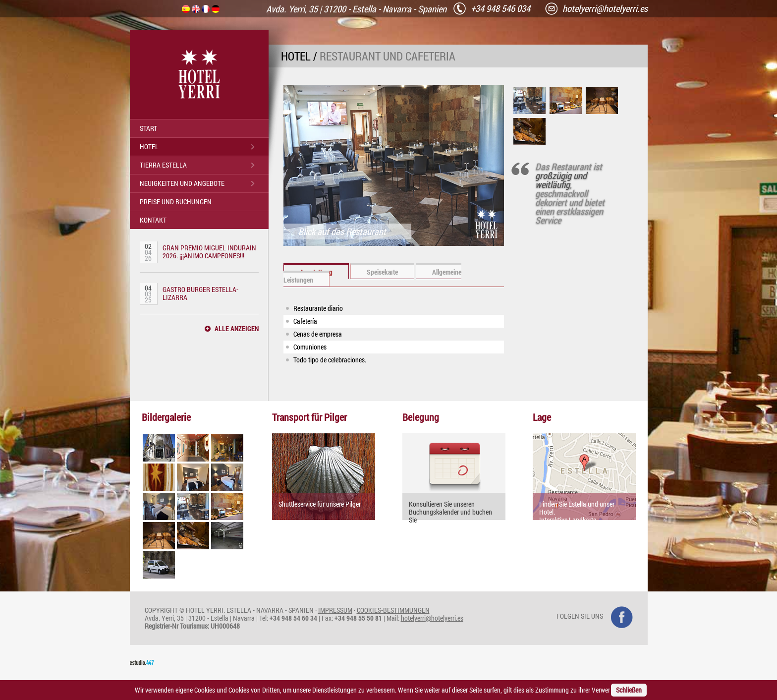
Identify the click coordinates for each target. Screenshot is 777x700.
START (148, 128)
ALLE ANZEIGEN (237, 329)
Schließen (629, 690)
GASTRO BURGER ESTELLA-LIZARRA (200, 293)
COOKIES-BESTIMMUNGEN (393, 610)
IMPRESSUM (335, 610)
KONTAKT (153, 220)
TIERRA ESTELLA (163, 165)
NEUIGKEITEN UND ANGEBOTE (182, 183)
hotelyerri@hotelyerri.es (432, 618)
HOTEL (149, 146)
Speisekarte (382, 272)
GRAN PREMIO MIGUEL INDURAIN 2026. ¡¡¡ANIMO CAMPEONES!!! (209, 252)
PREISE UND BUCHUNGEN (176, 202)
